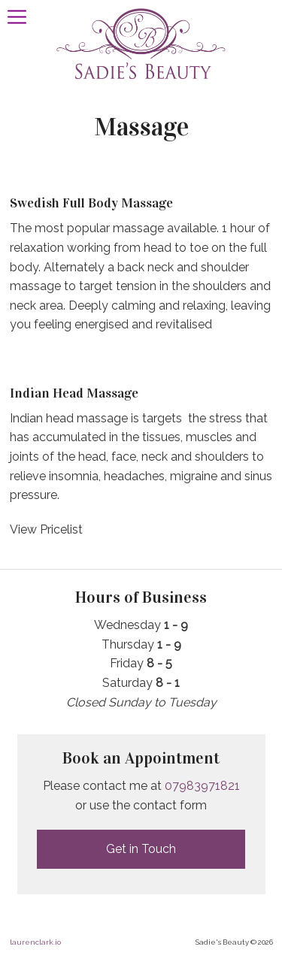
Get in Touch (141, 849)
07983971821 (202, 786)
